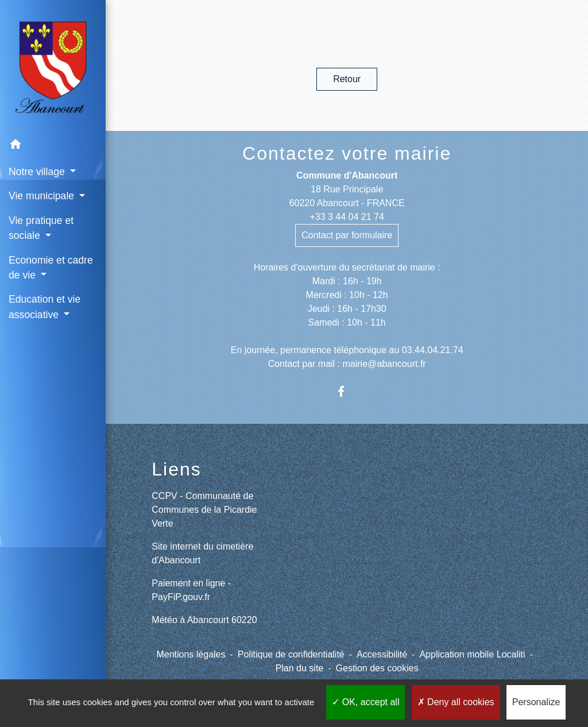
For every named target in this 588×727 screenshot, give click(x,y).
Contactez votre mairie (347, 153)
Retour (347, 79)
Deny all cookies (456, 702)
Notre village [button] (38, 172)
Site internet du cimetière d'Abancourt (202, 553)
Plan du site (300, 668)
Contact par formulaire (347, 235)
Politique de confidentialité (291, 654)
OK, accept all (365, 702)
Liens (177, 469)
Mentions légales (191, 654)
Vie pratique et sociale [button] (41, 228)
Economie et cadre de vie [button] (51, 268)
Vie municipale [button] (43, 196)
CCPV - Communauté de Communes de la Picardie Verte (204, 510)
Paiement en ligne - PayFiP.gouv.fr (191, 590)
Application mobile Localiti (472, 654)
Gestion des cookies (377, 668)
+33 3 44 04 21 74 (347, 217)
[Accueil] (53, 66)
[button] (53, 146)
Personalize (536, 702)
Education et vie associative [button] (45, 307)
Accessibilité (382, 654)
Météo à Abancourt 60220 (204, 620)
